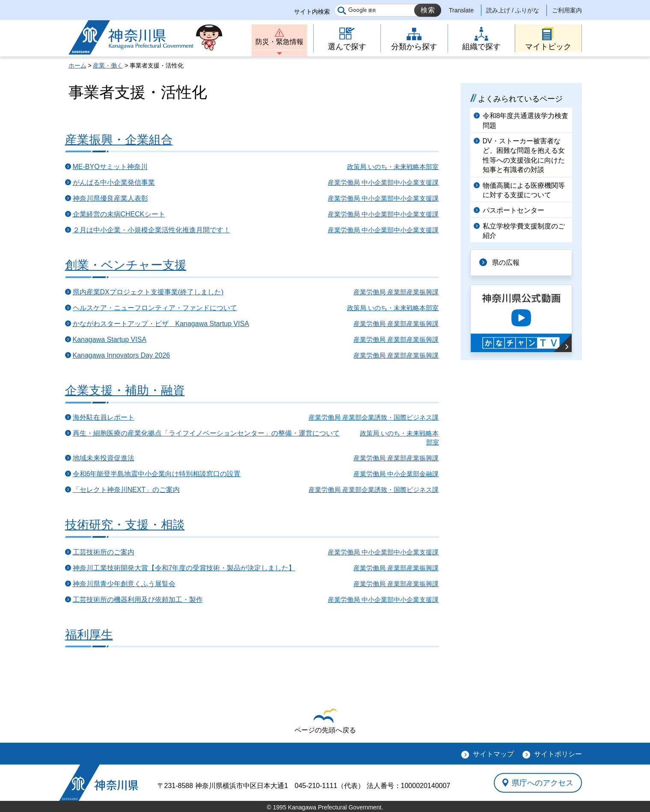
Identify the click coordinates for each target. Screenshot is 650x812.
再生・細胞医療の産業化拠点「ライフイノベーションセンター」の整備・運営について (206, 433)
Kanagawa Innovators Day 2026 (122, 355)
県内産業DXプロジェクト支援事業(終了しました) (148, 292)
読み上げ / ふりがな (513, 10)
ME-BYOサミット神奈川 (110, 167)
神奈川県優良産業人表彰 (110, 198)
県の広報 (506, 262)
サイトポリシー (558, 754)
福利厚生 (89, 635)
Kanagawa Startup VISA (110, 339)
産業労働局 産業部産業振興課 (396, 292)
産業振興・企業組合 (119, 140)
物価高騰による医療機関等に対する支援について (524, 190)
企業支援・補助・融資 (125, 390)
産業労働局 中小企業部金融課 (396, 474)
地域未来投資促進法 (104, 458)
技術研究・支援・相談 (125, 525)
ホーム (77, 65)
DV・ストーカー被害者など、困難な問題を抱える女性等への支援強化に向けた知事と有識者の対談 (524, 155)
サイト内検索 (312, 12)
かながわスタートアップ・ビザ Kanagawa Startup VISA (161, 324)
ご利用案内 (567, 10)
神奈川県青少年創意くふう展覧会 (124, 584)
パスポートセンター (513, 210)
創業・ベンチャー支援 (126, 265)
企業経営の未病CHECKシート (119, 214)
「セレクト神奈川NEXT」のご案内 (126, 490)
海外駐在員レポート (104, 417)
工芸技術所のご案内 (104, 552)
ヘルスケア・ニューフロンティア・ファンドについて (155, 308)
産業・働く (108, 65)
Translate (461, 10)
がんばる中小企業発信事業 (114, 182)
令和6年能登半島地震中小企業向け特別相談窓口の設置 (157, 474)
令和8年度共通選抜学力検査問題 (526, 120)
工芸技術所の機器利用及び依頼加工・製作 (138, 600)
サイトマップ (493, 754)
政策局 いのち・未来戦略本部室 (393, 167)
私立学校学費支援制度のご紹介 (524, 231)
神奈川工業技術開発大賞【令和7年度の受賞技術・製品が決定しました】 (184, 568)
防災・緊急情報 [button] (279, 42)
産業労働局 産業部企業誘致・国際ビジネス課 (374, 417)
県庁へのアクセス (543, 782)
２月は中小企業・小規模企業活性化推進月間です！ (151, 230)
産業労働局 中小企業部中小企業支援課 (383, 182)
